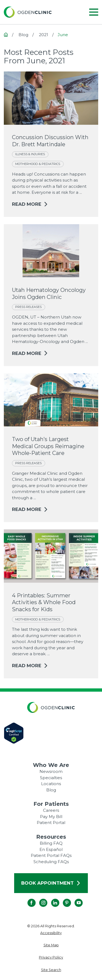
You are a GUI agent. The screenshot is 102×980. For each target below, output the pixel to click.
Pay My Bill (51, 817)
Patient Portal (51, 823)
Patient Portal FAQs (51, 855)
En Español (51, 849)
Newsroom (51, 771)
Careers (51, 810)
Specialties (51, 778)
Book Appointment (51, 883)
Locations (51, 784)
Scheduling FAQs (51, 862)
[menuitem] (51, 933)
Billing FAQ (51, 843)
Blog (51, 790)
